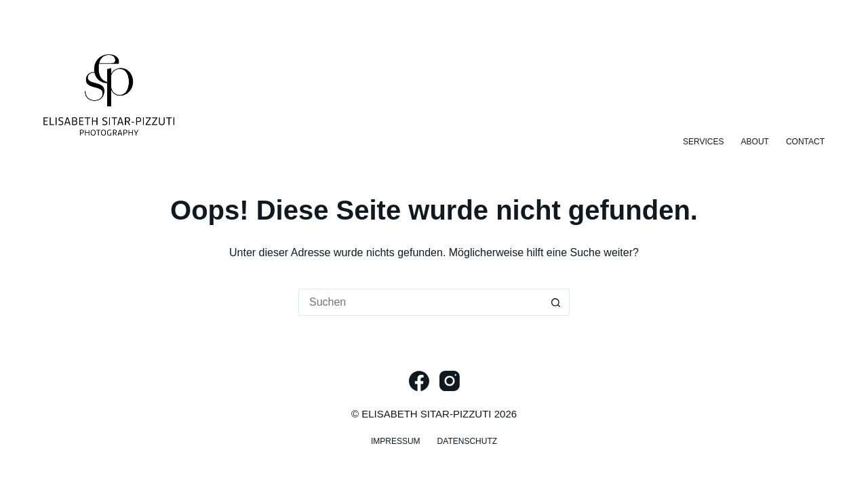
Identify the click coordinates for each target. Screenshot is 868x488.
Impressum (396, 441)
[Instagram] (450, 381)
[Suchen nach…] (420, 302)
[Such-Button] (556, 302)
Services (703, 142)
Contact (805, 142)
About (755, 142)
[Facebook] (419, 381)
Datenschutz (467, 441)
